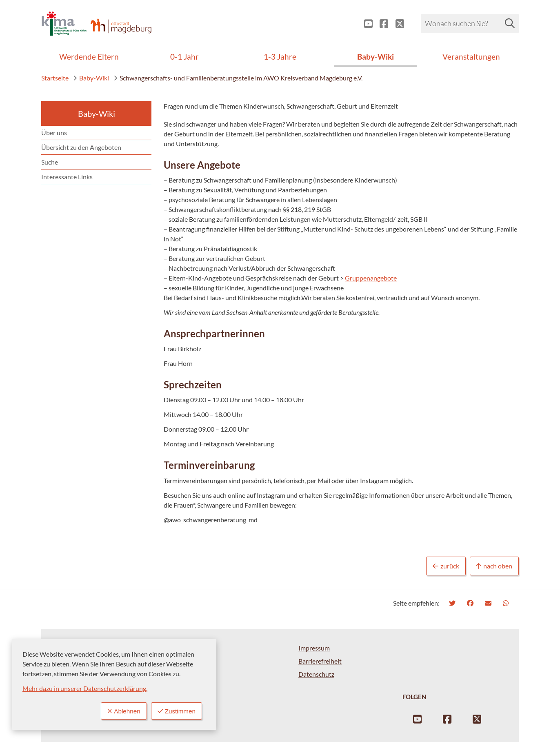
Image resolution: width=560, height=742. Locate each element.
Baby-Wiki (91, 78)
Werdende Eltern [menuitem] (89, 57)
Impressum (314, 648)
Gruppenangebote (371, 278)
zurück (446, 566)
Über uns (54, 133)
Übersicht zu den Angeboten (81, 147)
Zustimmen (176, 711)
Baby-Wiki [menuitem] (376, 57)
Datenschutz (316, 674)
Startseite (55, 78)
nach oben (494, 566)
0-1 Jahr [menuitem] (184, 57)
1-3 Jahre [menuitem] (280, 57)
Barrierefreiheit (320, 661)
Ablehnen (121, 711)
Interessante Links (67, 177)
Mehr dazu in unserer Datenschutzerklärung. (85, 688)
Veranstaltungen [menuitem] (471, 57)
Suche (50, 162)
